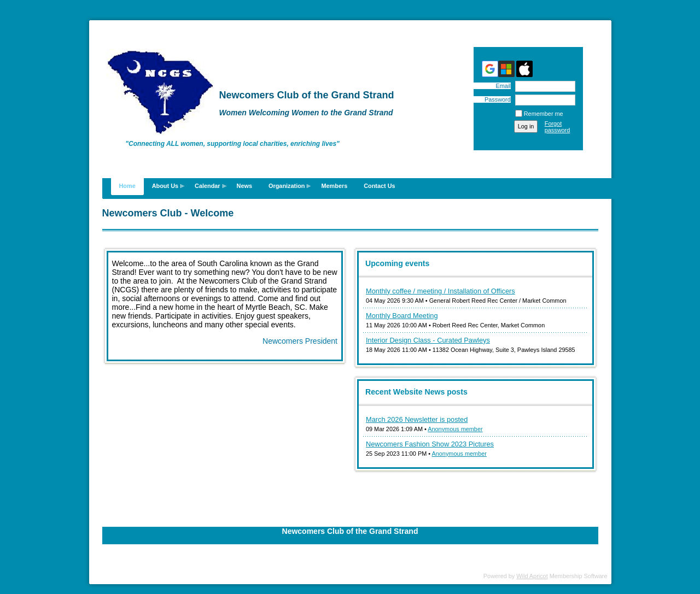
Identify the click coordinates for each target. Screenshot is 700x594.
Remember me (544, 114)
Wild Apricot (532, 576)
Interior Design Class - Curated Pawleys (428, 340)
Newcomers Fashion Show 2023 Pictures (430, 444)
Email (501, 86)
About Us (165, 186)
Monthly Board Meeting (402, 316)
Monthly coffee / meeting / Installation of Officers (441, 291)
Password (496, 99)
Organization (287, 186)
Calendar (208, 186)
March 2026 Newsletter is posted (417, 419)
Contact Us (379, 186)
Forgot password (558, 127)
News (244, 186)
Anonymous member (455, 429)
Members (334, 186)
